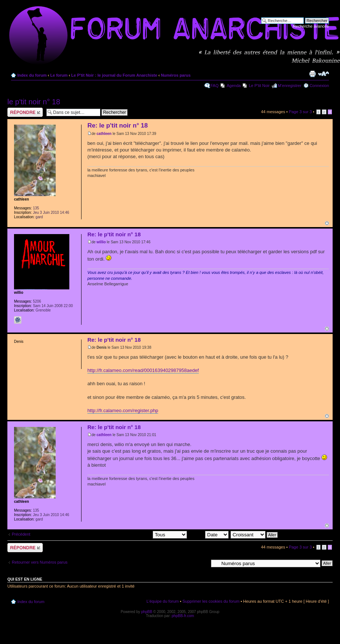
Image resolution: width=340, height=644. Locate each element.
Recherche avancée (311, 26)
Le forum (59, 75)
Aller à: (202, 563)
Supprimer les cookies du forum (211, 601)
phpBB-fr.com (183, 616)
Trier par (209, 535)
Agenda (234, 86)
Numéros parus (176, 75)
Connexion (319, 86)
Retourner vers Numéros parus (40, 562)
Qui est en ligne (25, 579)
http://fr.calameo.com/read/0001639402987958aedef (143, 370)
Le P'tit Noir (259, 86)
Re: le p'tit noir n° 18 (118, 126)
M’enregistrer (289, 86)
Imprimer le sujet (312, 74)
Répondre (25, 112)
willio (101, 242)
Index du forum (32, 75)
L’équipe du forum (162, 601)
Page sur (300, 112)
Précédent (21, 534)
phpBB (147, 612)
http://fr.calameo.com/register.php (123, 410)
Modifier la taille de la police (324, 74)
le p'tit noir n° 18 (34, 102)
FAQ (215, 86)
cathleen (104, 134)
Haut (327, 223)
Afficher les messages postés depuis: (136, 535)
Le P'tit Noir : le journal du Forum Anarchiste (114, 75)
